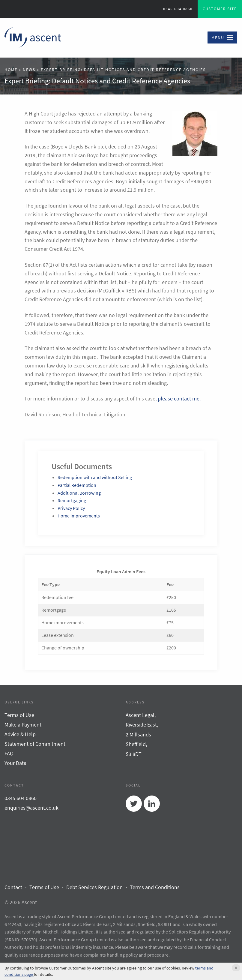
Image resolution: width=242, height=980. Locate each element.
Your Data (15, 763)
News (29, 70)
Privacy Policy (71, 508)
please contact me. (179, 399)
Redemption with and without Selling (95, 477)
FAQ (9, 753)
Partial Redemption (77, 485)
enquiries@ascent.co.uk (31, 808)
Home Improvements (79, 516)
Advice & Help (20, 734)
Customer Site (220, 9)
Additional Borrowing (79, 493)
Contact (13, 887)
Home (11, 70)
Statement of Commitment (35, 744)
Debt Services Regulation (94, 887)
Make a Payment (23, 725)
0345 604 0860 (178, 9)
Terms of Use (19, 715)
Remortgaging (72, 500)
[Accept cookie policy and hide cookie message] (236, 968)
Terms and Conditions (155, 887)
